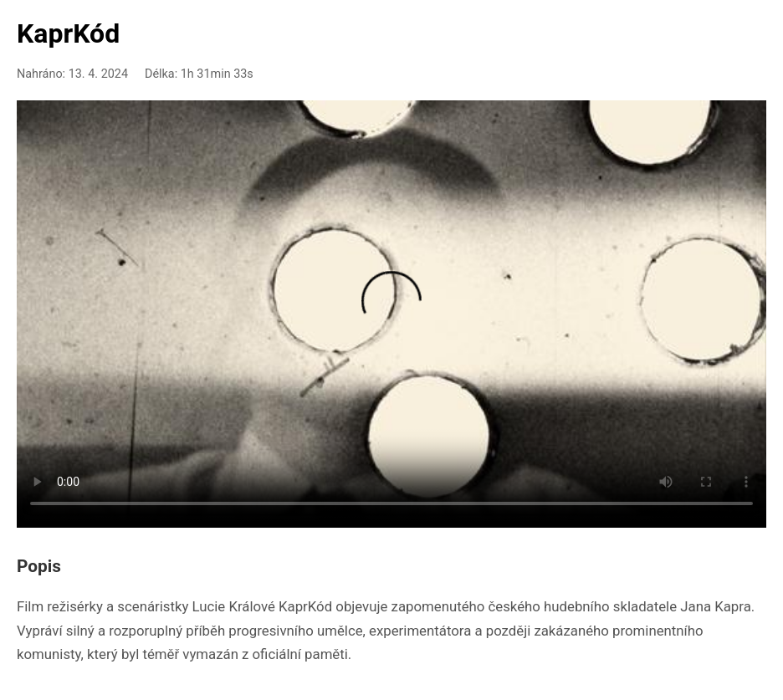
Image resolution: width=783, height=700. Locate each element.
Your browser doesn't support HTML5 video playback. (391, 311)
